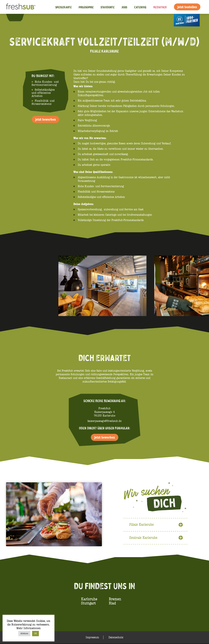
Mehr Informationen (28, 628)
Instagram (18, 17)
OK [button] (35, 633)
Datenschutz (116, 638)
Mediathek (160, 7)
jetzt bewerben (46, 119)
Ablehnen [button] (24, 633)
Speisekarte (63, 7)
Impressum (92, 638)
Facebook (12, 17)
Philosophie (86, 7)
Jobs (124, 7)
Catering (140, 7)
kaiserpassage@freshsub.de (105, 421)
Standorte (108, 7)
